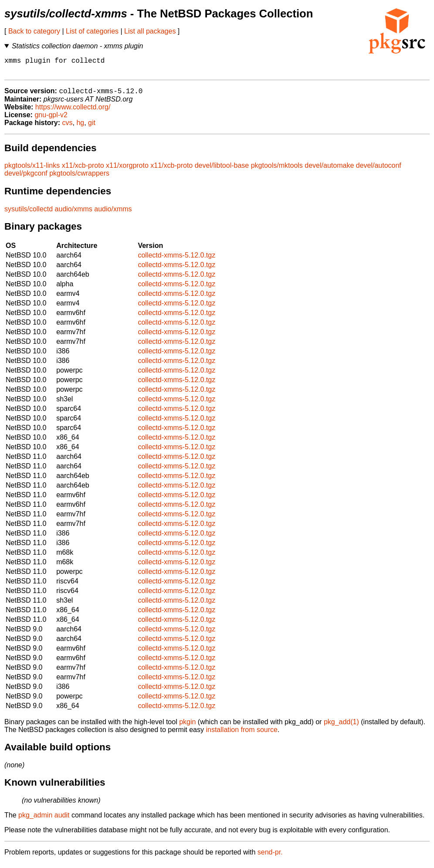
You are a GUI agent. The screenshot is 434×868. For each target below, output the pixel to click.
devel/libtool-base (222, 170)
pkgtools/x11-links (32, 170)
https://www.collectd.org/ (73, 112)
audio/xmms (74, 214)
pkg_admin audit (44, 820)
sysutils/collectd (29, 214)
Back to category (34, 31)
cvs (68, 127)
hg (80, 127)
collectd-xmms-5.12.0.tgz (176, 260)
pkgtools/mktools (277, 170)
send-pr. (270, 857)
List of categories (92, 31)
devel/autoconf (379, 170)
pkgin (187, 727)
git (92, 127)
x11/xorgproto (127, 170)
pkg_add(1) (341, 727)
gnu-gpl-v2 (51, 120)
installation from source (242, 734)
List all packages (150, 31)
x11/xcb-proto (83, 170)
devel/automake (329, 170)
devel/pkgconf (26, 178)
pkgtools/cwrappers (79, 178)
